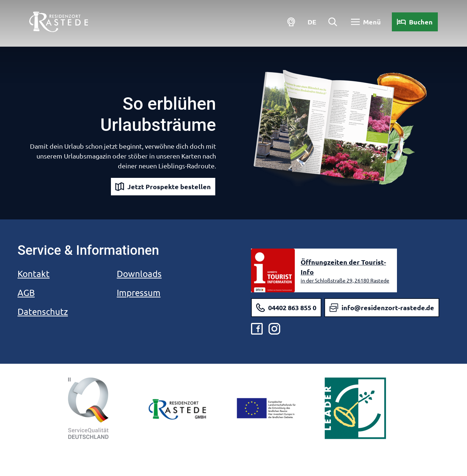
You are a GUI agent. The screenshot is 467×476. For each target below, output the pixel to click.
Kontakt (34, 274)
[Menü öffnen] (366, 22)
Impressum (139, 292)
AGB (26, 292)
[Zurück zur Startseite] (59, 22)
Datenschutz (43, 311)
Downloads (139, 274)
